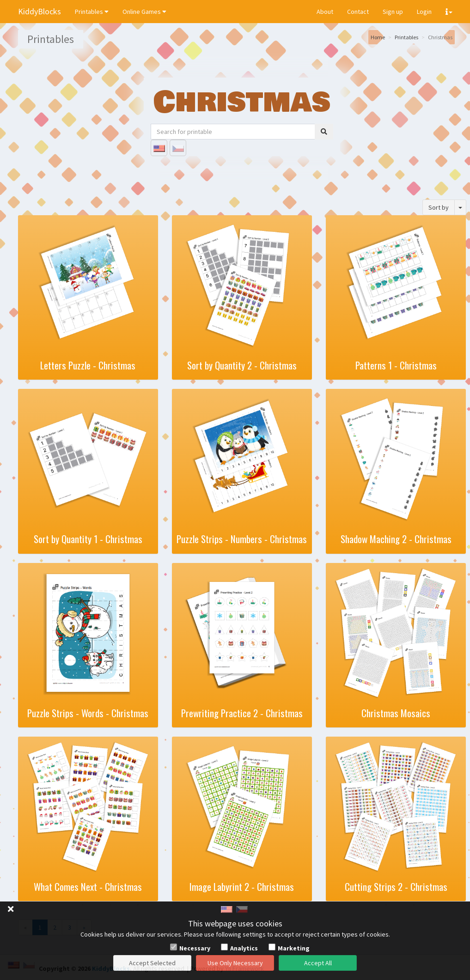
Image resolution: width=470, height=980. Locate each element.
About (325, 12)
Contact (358, 12)
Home (378, 37)
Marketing (294, 948)
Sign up (393, 12)
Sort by (439, 207)
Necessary (195, 948)
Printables (92, 12)
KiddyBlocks (40, 11)
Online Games (144, 12)
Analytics (244, 948)
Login (424, 12)
